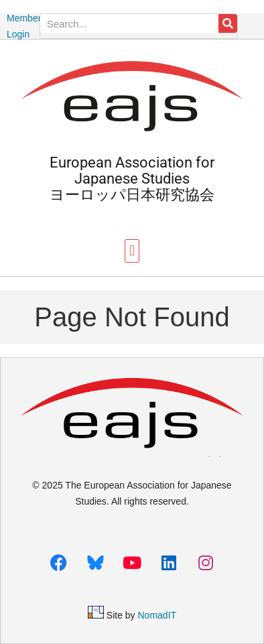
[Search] (228, 23)
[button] (132, 251)
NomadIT (157, 615)
